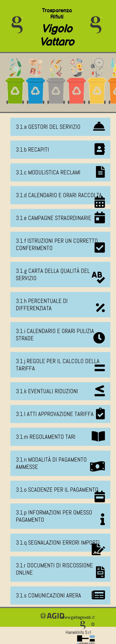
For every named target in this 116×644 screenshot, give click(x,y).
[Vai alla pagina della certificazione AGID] (52, 617)
